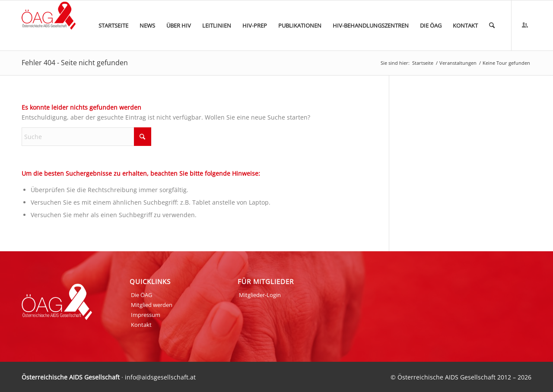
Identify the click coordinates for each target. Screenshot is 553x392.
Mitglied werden (152, 305)
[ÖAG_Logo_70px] (49, 25)
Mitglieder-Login (260, 295)
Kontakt (141, 325)
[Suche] (492, 25)
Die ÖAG (141, 295)
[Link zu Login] (525, 25)
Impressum (146, 315)
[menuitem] (113, 25)
